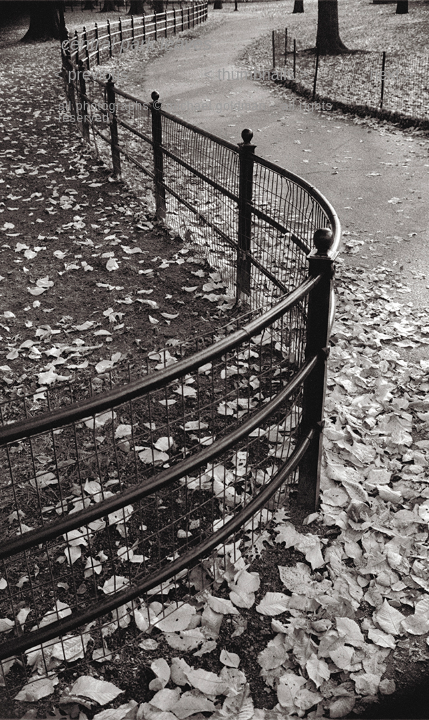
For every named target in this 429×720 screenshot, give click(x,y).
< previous (91, 74)
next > (391, 74)
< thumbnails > (256, 74)
